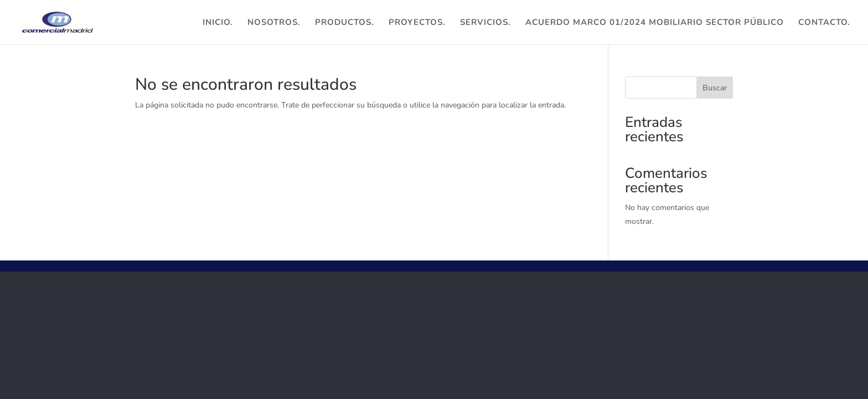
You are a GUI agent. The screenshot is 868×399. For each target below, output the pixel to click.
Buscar (715, 88)
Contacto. (824, 23)
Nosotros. (274, 23)
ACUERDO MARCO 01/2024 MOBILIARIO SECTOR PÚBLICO (655, 23)
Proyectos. (417, 23)
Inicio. (218, 23)
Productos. (345, 23)
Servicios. (485, 23)
